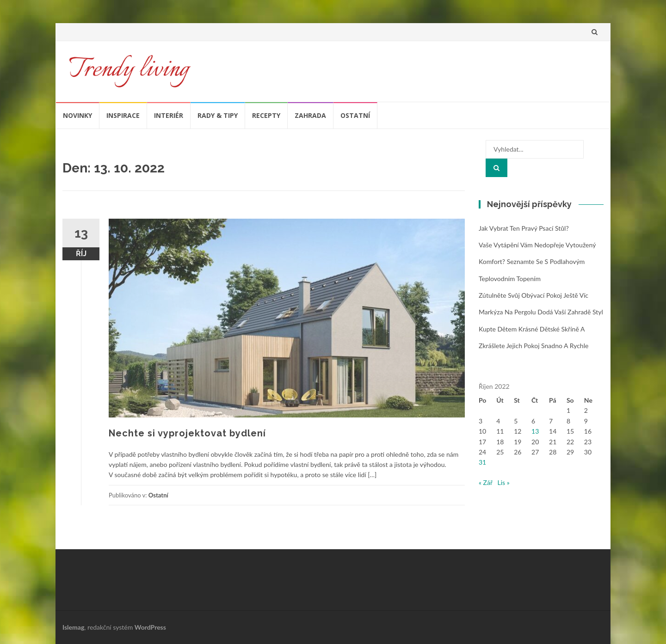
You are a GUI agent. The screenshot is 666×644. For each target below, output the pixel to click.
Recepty (266, 115)
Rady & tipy (218, 115)
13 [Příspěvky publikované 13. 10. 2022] (535, 431)
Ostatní (355, 115)
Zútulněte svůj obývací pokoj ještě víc (533, 295)
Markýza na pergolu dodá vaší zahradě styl (541, 312)
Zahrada (310, 115)
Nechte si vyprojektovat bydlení (187, 433)
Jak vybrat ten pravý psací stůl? (524, 228)
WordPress (150, 627)
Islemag (73, 627)
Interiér (169, 115)
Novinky (77, 115)
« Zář (486, 482)
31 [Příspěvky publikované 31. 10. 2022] (482, 462)
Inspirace (123, 115)
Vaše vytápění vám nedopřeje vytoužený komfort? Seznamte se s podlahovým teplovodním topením (537, 262)
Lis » (504, 482)
